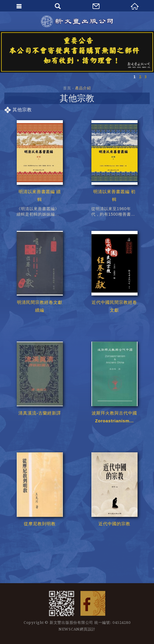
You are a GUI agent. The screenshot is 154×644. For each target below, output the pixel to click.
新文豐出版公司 (77, 21)
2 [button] (140, 77)
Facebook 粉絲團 (93, 603)
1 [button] (135, 77)
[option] (77, 52)
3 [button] (145, 77)
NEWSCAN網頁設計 (77, 629)
